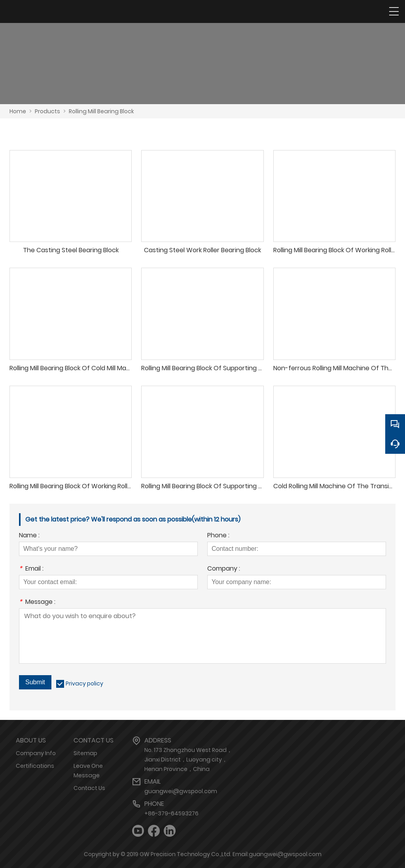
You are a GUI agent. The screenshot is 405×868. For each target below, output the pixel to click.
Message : (37, 602)
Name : (29, 536)
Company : (224, 569)
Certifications (35, 766)
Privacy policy (84, 683)
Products (47, 111)
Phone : (218, 536)
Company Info (36, 753)
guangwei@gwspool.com (181, 791)
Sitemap (85, 753)
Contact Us (89, 788)
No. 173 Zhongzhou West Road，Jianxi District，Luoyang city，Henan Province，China (188, 759)
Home (18, 111)
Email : (31, 569)
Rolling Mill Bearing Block (101, 111)
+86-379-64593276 (171, 813)
